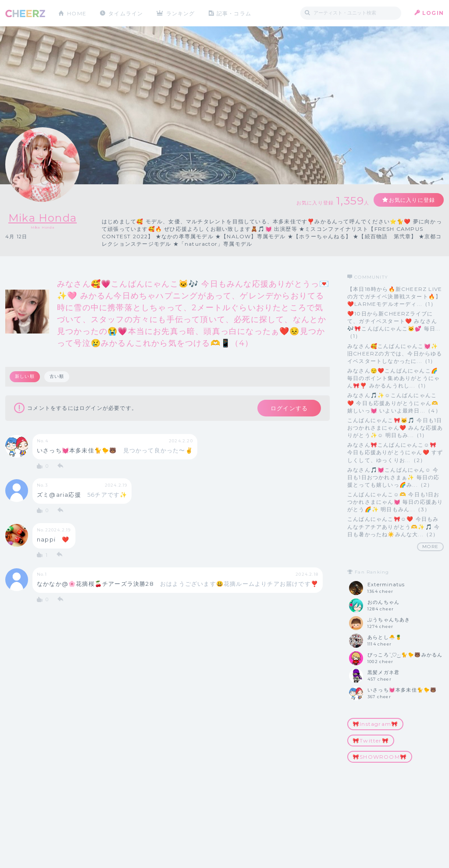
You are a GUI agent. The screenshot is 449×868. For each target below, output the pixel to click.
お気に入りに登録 (412, 200)
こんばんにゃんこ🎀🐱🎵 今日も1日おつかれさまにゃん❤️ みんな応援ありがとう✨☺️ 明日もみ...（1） (395, 428)
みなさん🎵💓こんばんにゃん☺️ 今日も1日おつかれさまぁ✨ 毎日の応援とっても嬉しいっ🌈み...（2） (393, 477)
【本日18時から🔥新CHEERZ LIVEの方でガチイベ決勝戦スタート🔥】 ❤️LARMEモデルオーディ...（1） (395, 296)
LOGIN (433, 13)
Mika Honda (43, 218)
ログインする (289, 408)
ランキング (181, 13)
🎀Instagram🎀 (375, 724)
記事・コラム (234, 13)
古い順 (57, 376)
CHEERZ (25, 13)
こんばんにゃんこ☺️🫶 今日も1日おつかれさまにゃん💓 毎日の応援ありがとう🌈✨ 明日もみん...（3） (395, 502)
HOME (77, 13)
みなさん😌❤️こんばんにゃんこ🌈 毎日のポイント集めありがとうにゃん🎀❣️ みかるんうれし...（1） (394, 378)
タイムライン (126, 13)
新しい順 (25, 376)
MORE (430, 547)
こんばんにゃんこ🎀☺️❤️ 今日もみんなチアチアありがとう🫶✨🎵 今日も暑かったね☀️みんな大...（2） (394, 526)
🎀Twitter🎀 (371, 741)
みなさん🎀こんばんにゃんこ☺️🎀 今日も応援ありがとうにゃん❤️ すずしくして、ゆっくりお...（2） (395, 452)
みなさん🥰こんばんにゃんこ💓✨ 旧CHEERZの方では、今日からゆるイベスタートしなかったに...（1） (395, 353)
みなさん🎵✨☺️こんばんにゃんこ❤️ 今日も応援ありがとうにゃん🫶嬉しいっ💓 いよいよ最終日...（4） (394, 403)
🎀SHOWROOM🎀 (380, 757)
